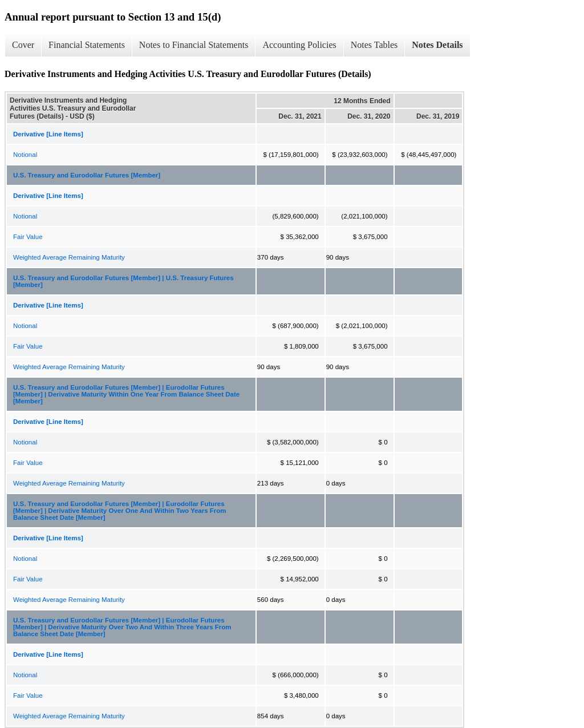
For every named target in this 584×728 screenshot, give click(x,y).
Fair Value (28, 237)
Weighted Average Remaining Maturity (69, 257)
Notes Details (437, 45)
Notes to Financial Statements (194, 45)
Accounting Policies (299, 45)
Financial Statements (87, 45)
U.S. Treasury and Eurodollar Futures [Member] (87, 175)
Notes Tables (374, 45)
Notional (25, 155)
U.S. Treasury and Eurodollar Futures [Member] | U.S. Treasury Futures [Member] (123, 281)
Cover (23, 45)
